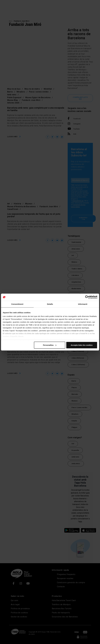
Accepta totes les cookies (82, 345)
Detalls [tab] (50, 304)
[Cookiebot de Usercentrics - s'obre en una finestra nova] (87, 297)
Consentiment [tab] (17, 304)
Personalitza (50, 345)
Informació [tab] (83, 304)
